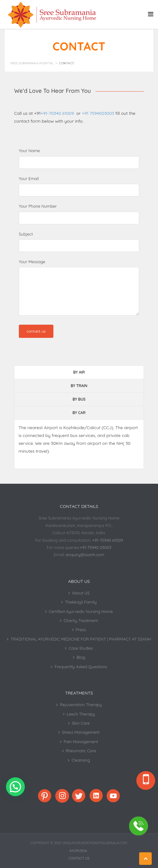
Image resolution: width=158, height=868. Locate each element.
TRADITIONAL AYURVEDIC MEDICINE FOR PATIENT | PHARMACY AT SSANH (81, 639)
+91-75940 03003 (96, 547)
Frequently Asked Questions (81, 667)
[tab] (79, 372)
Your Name (29, 151)
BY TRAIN (79, 386)
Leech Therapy (81, 714)
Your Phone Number (38, 206)
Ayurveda (78, 851)
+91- (58, 113)
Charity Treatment (81, 620)
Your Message (32, 262)
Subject (26, 234)
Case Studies (81, 648)
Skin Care (81, 723)
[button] (15, 787)
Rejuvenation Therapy (81, 705)
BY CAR (79, 413)
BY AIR (79, 372)
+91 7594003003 (98, 113)
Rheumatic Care (81, 751)
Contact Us (79, 858)
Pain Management (81, 742)
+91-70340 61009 (107, 540)
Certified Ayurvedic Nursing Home (81, 611)
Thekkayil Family (81, 602)
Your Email (29, 178)
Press (81, 630)
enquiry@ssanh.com (85, 555)
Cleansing (81, 760)
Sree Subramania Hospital (32, 63)
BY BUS (79, 399)
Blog (81, 657)
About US (81, 593)
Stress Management (81, 732)
